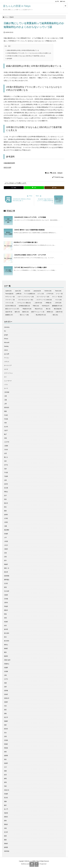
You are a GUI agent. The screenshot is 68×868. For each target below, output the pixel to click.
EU (5, 331)
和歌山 (6, 492)
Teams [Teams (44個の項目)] (58, 291)
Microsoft (7, 342)
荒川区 (6, 798)
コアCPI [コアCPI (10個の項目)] (50, 294)
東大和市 (7, 641)
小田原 (6, 541)
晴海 (5, 614)
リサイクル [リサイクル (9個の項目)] (9, 303)
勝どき (6, 457)
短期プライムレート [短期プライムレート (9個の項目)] (38, 312)
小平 (5, 538)
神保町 (6, 744)
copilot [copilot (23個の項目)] (8, 291)
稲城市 (6, 763)
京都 (5, 438)
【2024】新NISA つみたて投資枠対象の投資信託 (29, 230)
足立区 (6, 832)
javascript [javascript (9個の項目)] (37, 291)
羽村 (5, 786)
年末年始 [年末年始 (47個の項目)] (46, 306)
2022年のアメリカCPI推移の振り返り (26, 242)
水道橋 (6, 671)
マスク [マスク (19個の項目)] (58, 300)
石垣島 (6, 740)
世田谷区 (7, 407)
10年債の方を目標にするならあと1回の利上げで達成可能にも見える (25, 56)
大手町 (6, 518)
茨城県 (6, 794)
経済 (12, 17)
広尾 (5, 553)
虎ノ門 (6, 809)
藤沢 (5, 805)
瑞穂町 (6, 721)
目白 (5, 733)
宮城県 (6, 534)
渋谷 (5, 706)
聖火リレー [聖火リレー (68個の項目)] (24, 315)
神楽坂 (6, 748)
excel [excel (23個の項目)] (27, 291)
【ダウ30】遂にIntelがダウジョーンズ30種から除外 (30, 267)
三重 (5, 396)
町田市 (6, 729)
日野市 (6, 603)
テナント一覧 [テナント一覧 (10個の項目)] (57, 297)
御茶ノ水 (7, 568)
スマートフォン (8, 373)
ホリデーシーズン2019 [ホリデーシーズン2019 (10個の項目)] (44, 300)
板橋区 (6, 648)
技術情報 (7, 576)
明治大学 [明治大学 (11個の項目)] (39, 309)
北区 (5, 461)
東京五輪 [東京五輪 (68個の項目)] (58, 309)
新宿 (5, 587)
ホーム (6, 17)
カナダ (6, 369)
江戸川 (6, 679)
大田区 (6, 522)
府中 (5, 560)
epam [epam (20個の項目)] (18, 291)
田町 (5, 725)
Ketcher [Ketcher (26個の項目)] (48, 291)
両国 (5, 411)
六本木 (6, 450)
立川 (5, 767)
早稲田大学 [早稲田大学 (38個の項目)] (27, 309)
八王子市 (7, 442)
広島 (5, 557)
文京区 (6, 583)
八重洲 (6, 446)
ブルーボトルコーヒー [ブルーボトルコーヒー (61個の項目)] (26, 300)
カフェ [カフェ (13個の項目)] (41, 294)
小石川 (6, 545)
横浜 (5, 652)
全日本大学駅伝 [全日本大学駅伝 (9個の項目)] (11, 306)
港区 (5, 710)
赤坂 (5, 828)
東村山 (6, 645)
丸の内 (6, 427)
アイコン (7, 358)
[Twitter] (14, 188)
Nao (62, 177)
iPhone (6, 339)
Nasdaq (6, 346)
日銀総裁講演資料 (9, 163)
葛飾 (5, 801)
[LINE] (34, 188)
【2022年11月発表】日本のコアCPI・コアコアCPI (30, 255)
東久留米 (7, 633)
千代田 (6, 473)
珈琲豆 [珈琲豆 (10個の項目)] (25, 312)
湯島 (5, 713)
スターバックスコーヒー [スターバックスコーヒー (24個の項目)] (26, 297)
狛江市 (6, 717)
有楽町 (6, 622)
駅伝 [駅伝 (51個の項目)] (55, 315)
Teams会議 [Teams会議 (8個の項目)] (9, 294)
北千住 (6, 465)
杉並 (5, 626)
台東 (5, 480)
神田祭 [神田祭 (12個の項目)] (50, 312)
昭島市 (6, 610)
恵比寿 (6, 572)
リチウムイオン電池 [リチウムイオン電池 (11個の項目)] (24, 303)
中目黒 (6, 419)
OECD (6, 350)
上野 (5, 404)
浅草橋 (6, 691)
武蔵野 (6, 668)
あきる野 (7, 354)
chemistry (7, 327)
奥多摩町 (7, 530)
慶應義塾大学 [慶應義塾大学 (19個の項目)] (57, 306)
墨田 (5, 511)
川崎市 (6, 549)
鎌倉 (5, 840)
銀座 (5, 836)
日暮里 (6, 595)
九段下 (6, 430)
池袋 (5, 683)
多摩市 (6, 515)
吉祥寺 (6, 484)
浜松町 (6, 694)
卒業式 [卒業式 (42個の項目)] (36, 306)
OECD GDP (7, 168)
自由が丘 (7, 790)
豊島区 (6, 824)
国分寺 (6, 503)
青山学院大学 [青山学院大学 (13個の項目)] (41, 315)
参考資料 (9, 59)
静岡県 (6, 847)
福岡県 (6, 756)
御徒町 (6, 564)
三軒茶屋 (7, 392)
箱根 (5, 771)
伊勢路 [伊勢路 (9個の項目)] (48, 303)
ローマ (6, 388)
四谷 (5, 499)
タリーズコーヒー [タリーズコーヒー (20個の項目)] (43, 297)
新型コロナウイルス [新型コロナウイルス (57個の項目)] (12, 309)
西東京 (6, 817)
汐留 (5, 675)
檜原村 (6, 656)
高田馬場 (7, 851)
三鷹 (5, 400)
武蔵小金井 (7, 660)
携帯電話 (7, 580)
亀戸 (5, 434)
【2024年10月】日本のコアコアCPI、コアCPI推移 (30, 217)
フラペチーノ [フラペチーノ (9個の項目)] (10, 300)
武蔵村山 (7, 664)
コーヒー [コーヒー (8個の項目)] (59, 294)
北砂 (5, 469)
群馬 (5, 782)
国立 (5, 507)
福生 (5, 759)
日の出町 (7, 591)
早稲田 (6, 606)
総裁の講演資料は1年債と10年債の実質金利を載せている (22, 50)
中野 (5, 423)
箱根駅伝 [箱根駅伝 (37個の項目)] (9, 315)
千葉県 (6, 476)
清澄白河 (7, 698)
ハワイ (6, 385)
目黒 (5, 736)
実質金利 (60, 173)
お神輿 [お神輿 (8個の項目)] (19, 294)
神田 (5, 752)
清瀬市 (6, 702)
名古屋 (6, 488)
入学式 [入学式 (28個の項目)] (58, 303)
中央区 (6, 415)
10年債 (54, 173)
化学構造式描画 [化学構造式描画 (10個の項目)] (24, 306)
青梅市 (6, 844)
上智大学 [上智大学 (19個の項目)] (38, 303)
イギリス (7, 362)
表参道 (6, 813)
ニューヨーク (8, 381)
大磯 (5, 526)
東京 (5, 637)
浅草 (5, 687)
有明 (5, 618)
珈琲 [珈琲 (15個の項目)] (17, 312)
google (6, 335)
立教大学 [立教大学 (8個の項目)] (59, 312)
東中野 (6, 629)
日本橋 (6, 599)
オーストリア (8, 365)
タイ (5, 377)
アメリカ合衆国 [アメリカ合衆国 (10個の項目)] (29, 294)
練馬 (5, 779)
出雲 (5, 453)
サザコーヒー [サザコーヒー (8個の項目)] (10, 297)
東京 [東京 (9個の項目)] (48, 309)
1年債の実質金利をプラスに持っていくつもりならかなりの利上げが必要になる (28, 53)
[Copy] (54, 188)
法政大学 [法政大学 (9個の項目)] (9, 312)
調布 (5, 821)
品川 (5, 495)
